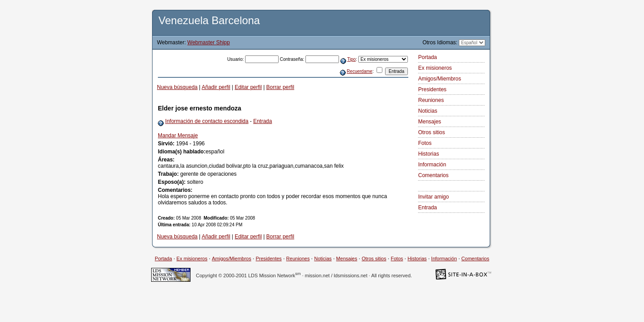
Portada (428, 57)
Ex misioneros (435, 68)
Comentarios (433, 175)
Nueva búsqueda (177, 87)
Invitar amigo (434, 197)
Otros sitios (432, 132)
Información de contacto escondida (207, 121)
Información (432, 165)
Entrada (263, 121)
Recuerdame (359, 71)
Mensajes (430, 122)
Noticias (428, 111)
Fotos (425, 143)
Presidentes (432, 89)
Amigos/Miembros (440, 79)
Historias (429, 154)
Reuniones (431, 100)
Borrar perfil (280, 87)
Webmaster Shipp (209, 42)
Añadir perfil (216, 87)
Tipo (351, 59)
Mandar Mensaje (178, 136)
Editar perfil (248, 87)
